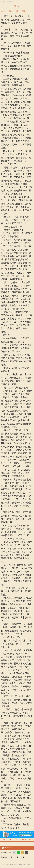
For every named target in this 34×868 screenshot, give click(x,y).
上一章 (3, 11)
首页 (10, 11)
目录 (17, 11)
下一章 (31, 11)
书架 (24, 11)
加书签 (24, 839)
